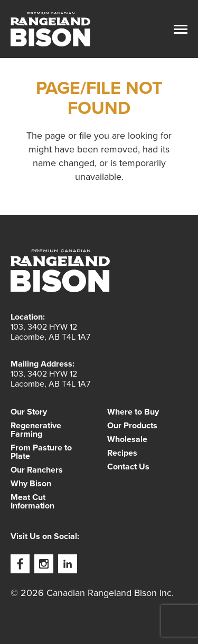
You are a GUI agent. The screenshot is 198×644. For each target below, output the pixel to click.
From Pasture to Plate (41, 452)
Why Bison (31, 484)
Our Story (29, 412)
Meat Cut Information (32, 502)
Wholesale (127, 439)
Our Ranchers (37, 470)
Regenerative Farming (36, 430)
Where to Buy (133, 412)
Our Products (132, 426)
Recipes (122, 453)
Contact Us (128, 467)
